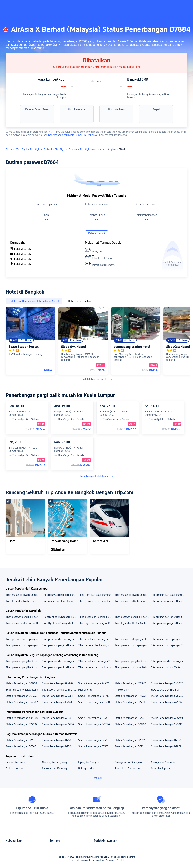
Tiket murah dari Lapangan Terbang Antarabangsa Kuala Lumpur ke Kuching (169, 645)
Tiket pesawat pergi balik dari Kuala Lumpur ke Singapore (169, 601)
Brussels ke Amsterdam (128, 769)
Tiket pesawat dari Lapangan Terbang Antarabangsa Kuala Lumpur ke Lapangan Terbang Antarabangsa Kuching (24, 639)
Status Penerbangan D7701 (130, 746)
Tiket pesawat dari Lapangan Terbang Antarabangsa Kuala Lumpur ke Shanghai (96, 645)
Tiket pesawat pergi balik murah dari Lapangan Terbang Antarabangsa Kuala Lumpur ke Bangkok (60, 645)
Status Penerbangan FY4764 (130, 696)
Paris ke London (15, 769)
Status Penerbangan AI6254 (58, 696)
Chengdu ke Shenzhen (164, 762)
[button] (163, 6)
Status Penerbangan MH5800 (95, 702)
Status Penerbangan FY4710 (94, 696)
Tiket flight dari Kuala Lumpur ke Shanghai (96, 595)
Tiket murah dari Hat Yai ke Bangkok (24, 623)
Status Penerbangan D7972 (166, 746)
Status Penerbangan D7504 (57, 746)
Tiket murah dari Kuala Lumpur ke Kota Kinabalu (24, 595)
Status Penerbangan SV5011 (94, 683)
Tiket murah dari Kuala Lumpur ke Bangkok (60, 601)
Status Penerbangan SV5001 (130, 683)
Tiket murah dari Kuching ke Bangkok (96, 617)
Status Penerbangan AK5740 (167, 718)
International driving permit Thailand (60, 690)
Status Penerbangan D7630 (21, 740)
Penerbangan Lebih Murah (97, 476)
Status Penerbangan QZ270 (130, 702)
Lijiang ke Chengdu (89, 762)
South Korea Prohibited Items (22, 690)
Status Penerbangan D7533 (93, 740)
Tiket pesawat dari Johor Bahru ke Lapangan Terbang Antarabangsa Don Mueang (133, 667)
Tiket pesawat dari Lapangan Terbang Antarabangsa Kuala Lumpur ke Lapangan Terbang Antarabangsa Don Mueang (60, 661)
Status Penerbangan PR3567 (22, 702)
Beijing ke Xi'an (87, 769)
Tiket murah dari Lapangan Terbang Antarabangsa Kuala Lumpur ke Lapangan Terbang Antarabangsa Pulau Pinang (96, 639)
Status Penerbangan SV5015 (167, 724)
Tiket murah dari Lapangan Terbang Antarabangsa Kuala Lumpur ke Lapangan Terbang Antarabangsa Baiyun (133, 639)
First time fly (85, 690)
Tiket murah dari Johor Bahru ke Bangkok (169, 617)
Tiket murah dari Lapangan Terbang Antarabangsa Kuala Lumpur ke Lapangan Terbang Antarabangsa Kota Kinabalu (169, 639)
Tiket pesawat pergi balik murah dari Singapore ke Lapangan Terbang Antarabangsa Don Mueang (60, 667)
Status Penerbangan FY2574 (94, 724)
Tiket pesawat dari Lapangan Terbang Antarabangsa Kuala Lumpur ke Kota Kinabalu (24, 645)
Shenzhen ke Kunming (54, 769)
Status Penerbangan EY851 (57, 702)
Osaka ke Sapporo (161, 769)
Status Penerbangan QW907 (58, 683)
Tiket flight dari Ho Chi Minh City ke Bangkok (133, 623)
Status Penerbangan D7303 (93, 746)
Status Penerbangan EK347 (93, 718)
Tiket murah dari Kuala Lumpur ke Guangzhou (133, 601)
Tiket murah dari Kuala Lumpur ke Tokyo (169, 595)
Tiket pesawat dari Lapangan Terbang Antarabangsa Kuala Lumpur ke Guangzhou (133, 645)
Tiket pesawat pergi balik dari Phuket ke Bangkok (24, 617)
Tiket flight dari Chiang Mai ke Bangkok (60, 623)
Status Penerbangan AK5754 (58, 724)
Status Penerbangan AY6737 (167, 702)
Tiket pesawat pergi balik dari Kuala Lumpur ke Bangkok (169, 623)
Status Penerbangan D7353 (166, 740)
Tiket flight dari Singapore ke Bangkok (60, 617)
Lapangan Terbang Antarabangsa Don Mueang (148, 96)
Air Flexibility (122, 690)
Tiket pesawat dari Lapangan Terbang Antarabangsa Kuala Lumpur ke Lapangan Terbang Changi (60, 639)
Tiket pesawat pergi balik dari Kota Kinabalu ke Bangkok (133, 617)
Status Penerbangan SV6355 (167, 696)
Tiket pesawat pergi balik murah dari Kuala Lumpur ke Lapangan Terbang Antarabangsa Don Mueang (96, 667)
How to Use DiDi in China (165, 690)
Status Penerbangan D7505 (21, 746)
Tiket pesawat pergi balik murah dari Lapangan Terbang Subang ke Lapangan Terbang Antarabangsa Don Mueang (133, 661)
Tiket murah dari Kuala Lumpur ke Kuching (133, 595)
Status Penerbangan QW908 (21, 683)
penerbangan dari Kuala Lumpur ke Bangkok (73, 135)
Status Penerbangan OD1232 (21, 696)
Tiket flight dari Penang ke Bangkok (96, 623)
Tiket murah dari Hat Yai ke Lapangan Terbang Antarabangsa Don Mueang (169, 667)
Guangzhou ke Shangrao (128, 762)
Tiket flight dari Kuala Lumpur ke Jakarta (24, 601)
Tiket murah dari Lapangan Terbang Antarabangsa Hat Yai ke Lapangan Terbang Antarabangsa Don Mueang (96, 661)
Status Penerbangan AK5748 (22, 718)
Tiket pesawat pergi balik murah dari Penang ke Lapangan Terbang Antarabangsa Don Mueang (24, 667)
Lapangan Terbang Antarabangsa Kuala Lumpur (44, 96)
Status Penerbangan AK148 (57, 718)
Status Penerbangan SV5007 (167, 683)
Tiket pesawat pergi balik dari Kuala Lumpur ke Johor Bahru (96, 601)
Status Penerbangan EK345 (130, 718)
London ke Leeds (15, 762)
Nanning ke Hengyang (54, 762)
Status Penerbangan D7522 (130, 740)
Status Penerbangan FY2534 (22, 724)
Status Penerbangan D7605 (57, 740)
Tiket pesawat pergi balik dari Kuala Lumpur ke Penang (60, 595)
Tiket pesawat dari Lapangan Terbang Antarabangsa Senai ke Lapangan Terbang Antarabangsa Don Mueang (169, 661)
